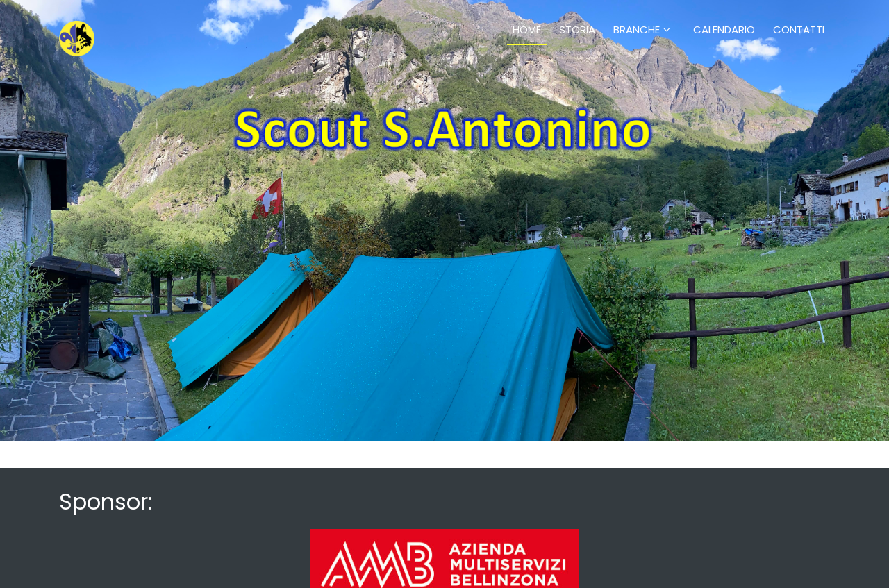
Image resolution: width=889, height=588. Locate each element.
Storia (577, 30)
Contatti (799, 30)
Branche (637, 30)
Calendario (724, 30)
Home (527, 30)
